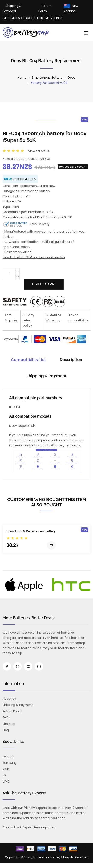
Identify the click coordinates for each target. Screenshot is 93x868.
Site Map (9, 724)
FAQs (6, 717)
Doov (72, 78)
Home (22, 78)
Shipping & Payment (18, 705)
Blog (6, 730)
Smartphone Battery (47, 78)
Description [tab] (71, 360)
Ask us (46, 159)
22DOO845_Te (24, 179)
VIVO (6, 781)
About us (9, 699)
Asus (6, 769)
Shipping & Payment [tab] (46, 376)
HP (4, 775)
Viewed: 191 (39, 151)
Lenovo (8, 756)
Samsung (10, 763)
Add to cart (44, 284)
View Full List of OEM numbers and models (34, 257)
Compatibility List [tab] (28, 360)
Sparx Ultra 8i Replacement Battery (31, 531)
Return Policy (12, 711)
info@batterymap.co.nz (38, 827)
